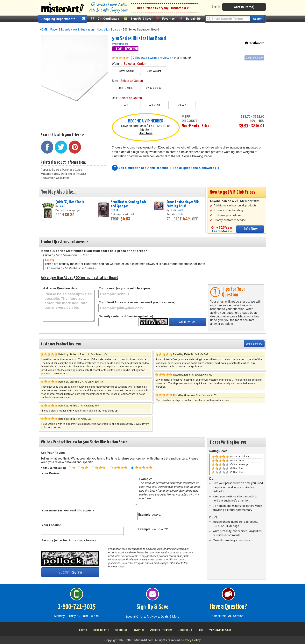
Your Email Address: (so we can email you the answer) (137, 302)
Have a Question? (228, 607)
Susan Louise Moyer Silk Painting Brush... (183, 204)
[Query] (228, 19)
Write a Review (254, 344)
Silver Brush (177, 210)
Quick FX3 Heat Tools (70, 202)
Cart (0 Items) (244, 7)
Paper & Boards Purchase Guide (61, 170)
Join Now (146, 133)
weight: (129, 64)
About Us (121, 630)
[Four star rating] (111, 468)
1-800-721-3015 (77, 607)
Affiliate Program (161, 630)
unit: (127, 98)
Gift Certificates (108, 19)
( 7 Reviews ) (140, 58)
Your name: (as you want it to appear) (67, 510)
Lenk (61, 206)
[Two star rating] (79, 468)
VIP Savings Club (220, 630)
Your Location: (52, 525)
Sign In (216, 7)
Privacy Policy (191, 640)
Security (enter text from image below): (126, 316)
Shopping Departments (58, 19)
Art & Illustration (83, 30)
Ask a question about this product (144, 168)
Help (201, 630)
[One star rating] (70, 468)
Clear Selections (254, 58)
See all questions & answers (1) (196, 168)
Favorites (168, 19)
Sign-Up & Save (141, 19)
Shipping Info (101, 630)
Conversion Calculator (55, 178)
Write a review (159, 58)
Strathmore (122, 44)
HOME (44, 30)
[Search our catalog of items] (257, 19)
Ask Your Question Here (60, 288)
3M (116, 210)
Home (83, 630)
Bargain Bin (194, 19)
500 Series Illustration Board (139, 39)
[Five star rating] (133, 468)
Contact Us (185, 630)
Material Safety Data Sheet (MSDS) (63, 174)
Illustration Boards (108, 30)
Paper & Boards (60, 30)
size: (127, 81)
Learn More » (222, 231)
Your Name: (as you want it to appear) (125, 288)
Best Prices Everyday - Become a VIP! (165, 8)
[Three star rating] (93, 468)
